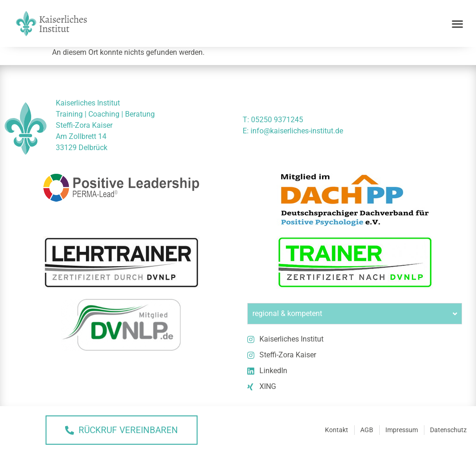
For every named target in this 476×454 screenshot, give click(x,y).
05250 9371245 (277, 120)
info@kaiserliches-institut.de (297, 131)
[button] (458, 23)
